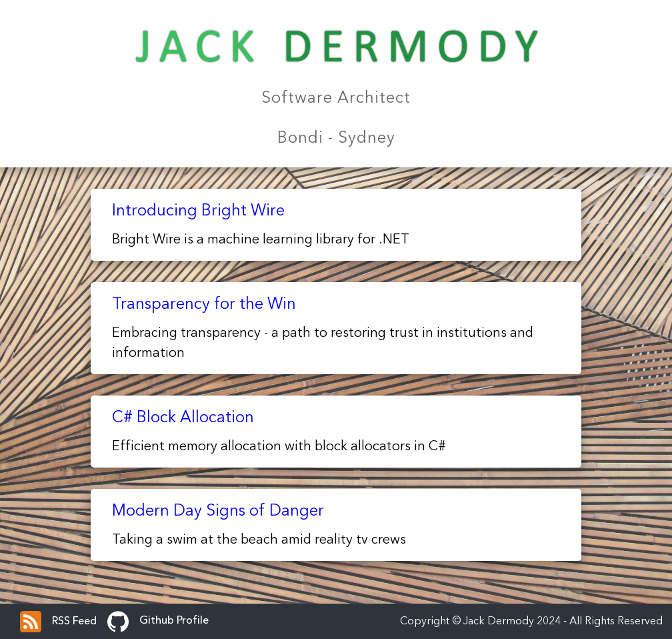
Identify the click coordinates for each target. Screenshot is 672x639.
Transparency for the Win (204, 305)
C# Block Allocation (183, 418)
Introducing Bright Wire (198, 211)
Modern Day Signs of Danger (218, 512)
